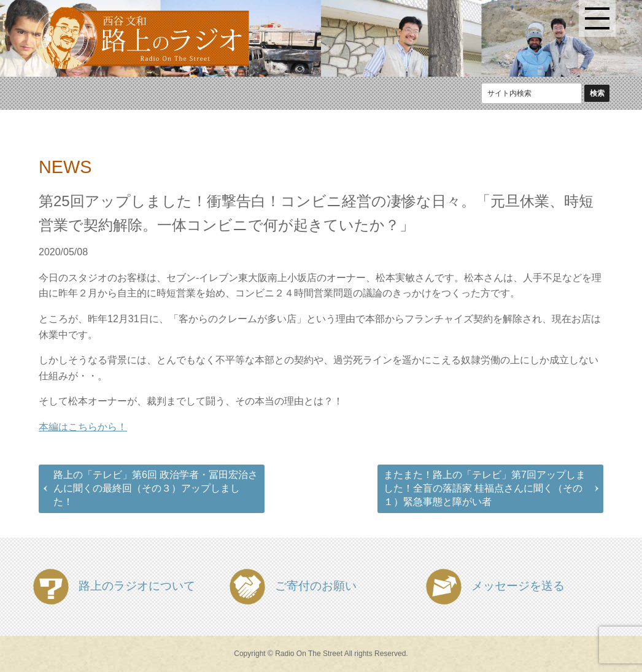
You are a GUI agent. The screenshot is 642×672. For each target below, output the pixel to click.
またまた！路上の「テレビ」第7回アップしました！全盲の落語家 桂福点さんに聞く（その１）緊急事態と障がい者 (485, 489)
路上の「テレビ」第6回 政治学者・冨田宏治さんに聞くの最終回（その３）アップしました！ (156, 489)
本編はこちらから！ (83, 427)
